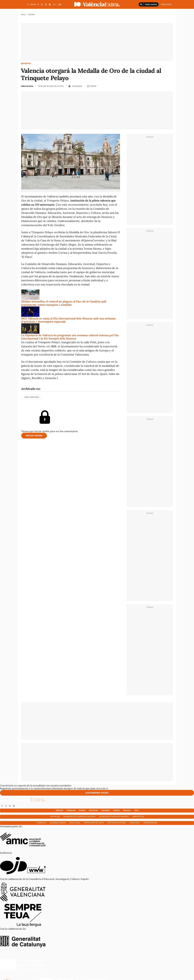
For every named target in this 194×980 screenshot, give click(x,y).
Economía (93, 810)
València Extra (27, 86)
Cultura (116, 810)
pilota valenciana (32, 397)
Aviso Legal (75, 823)
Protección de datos (94, 823)
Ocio (136, 810)
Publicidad (134, 823)
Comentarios (75, 86)
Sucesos (127, 810)
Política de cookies (117, 823)
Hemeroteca (138, 816)
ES (60, 5)
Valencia (59, 810)
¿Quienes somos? (58, 823)
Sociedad (105, 810)
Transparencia (150, 823)
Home (23, 14)
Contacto (41, 823)
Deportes (26, 64)
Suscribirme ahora (97, 793)
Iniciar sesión (34, 436)
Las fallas (55, 816)
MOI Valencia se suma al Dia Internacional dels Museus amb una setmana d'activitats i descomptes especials (68, 320)
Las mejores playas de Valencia (114, 816)
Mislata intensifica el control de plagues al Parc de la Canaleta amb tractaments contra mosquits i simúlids (64, 303)
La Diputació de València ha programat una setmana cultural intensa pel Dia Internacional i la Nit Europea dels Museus (70, 337)
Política (82, 810)
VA (54, 5)
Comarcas (71, 810)
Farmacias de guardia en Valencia (79, 816)
